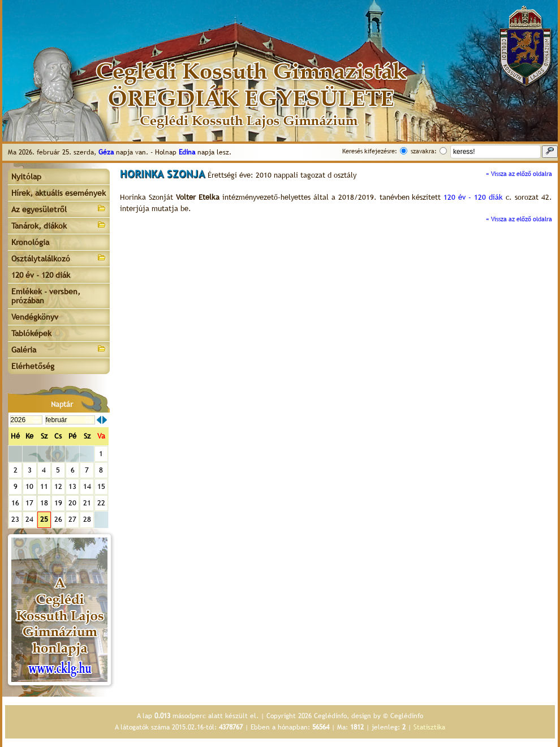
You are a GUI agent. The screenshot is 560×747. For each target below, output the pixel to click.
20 (72, 503)
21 (87, 503)
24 (29, 519)
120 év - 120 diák (41, 275)
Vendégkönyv (35, 317)
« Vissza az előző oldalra (519, 174)
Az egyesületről (59, 209)
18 (44, 503)
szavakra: (424, 151)
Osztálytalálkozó (59, 258)
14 (87, 486)
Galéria (59, 349)
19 (58, 503)
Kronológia (30, 242)
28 (87, 519)
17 (29, 503)
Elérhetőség (33, 366)
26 (58, 519)
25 (44, 519)
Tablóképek (31, 333)
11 (44, 486)
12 (58, 486)
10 (29, 486)
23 (15, 519)
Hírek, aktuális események (59, 193)
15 (101, 486)
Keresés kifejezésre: (370, 151)
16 (15, 503)
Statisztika (429, 727)
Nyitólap (26, 177)
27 (72, 519)
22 (101, 503)
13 (72, 486)
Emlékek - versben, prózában (46, 296)
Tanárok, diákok (59, 225)
